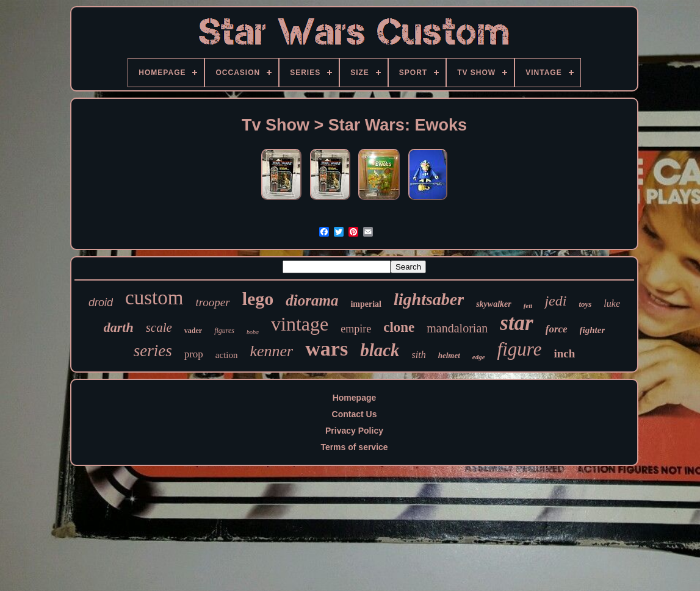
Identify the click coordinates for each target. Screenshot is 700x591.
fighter (593, 330)
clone (399, 327)
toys (585, 304)
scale (159, 328)
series (153, 351)
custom (154, 298)
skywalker (494, 304)
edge (479, 357)
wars (327, 349)
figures (224, 331)
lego (258, 299)
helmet (449, 355)
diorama (312, 300)
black (380, 350)
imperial (366, 304)
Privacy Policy (354, 431)
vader (193, 331)
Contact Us (355, 414)
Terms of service (354, 447)
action (227, 355)
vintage (300, 324)
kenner (271, 351)
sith (419, 355)
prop (194, 354)
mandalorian (457, 328)
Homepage (355, 398)
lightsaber (429, 299)
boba (253, 332)
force (557, 329)
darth (119, 327)
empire (356, 329)
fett (528, 306)
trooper (212, 302)
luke (612, 303)
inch (564, 353)
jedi (555, 301)
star (516, 323)
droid (101, 303)
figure (520, 349)
